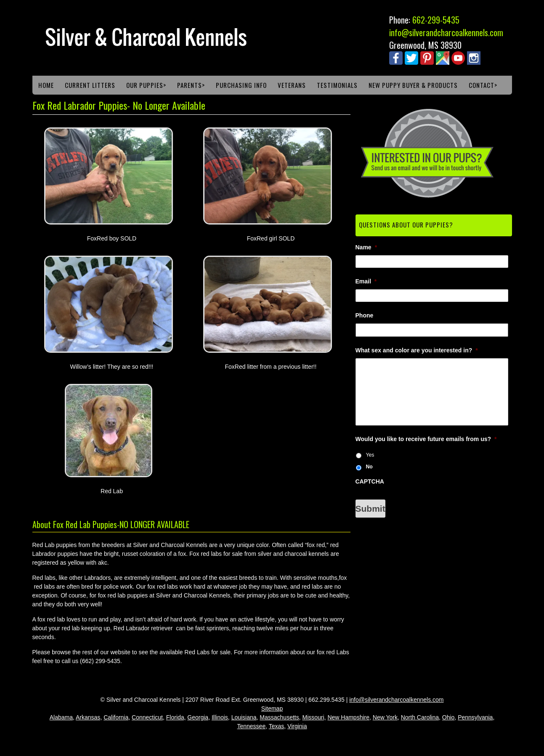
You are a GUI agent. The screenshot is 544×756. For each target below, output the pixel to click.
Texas (277, 726)
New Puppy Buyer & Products (413, 85)
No (369, 467)
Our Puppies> (146, 85)
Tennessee (251, 726)
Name (366, 247)
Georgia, (199, 717)
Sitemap (272, 708)
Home (46, 85)
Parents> (191, 85)
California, (117, 717)
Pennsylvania (475, 717)
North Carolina (420, 717)
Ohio (448, 717)
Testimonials (337, 85)
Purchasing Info (241, 85)
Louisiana (244, 717)
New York (385, 717)
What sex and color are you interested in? (417, 350)
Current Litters (90, 85)
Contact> (483, 85)
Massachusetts (279, 717)
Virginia (297, 726)
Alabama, (62, 717)
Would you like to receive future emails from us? (426, 439)
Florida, (176, 717)
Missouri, (314, 717)
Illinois (220, 717)
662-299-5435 (436, 20)
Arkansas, (89, 717)
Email (366, 281)
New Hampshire (348, 717)
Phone (365, 315)
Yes (370, 455)
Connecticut (147, 717)
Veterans (292, 85)
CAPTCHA (370, 481)
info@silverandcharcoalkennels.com (446, 32)
